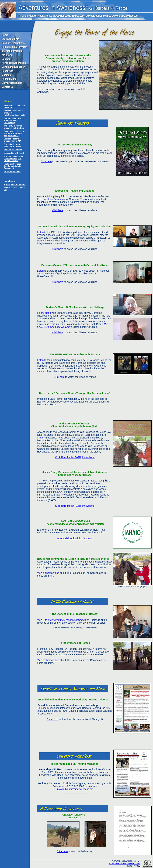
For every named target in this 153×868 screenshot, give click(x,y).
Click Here (52, 719)
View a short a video (48, 573)
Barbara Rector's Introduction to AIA (13, 140)
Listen (40, 232)
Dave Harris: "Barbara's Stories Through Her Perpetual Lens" (15, 133)
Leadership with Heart (14, 153)
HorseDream (10, 181)
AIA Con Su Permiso (13, 150)
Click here (46, 161)
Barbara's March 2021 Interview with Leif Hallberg (14, 120)
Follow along (44, 313)
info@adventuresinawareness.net (75, 789)
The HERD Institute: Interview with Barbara (14, 127)
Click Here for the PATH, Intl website (75, 457)
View (62, 620)
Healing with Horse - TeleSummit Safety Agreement (13, 166)
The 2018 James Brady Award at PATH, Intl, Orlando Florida (14, 158)
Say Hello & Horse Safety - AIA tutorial (13, 145)
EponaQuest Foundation (15, 184)
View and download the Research (75, 538)
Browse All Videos (12, 171)
